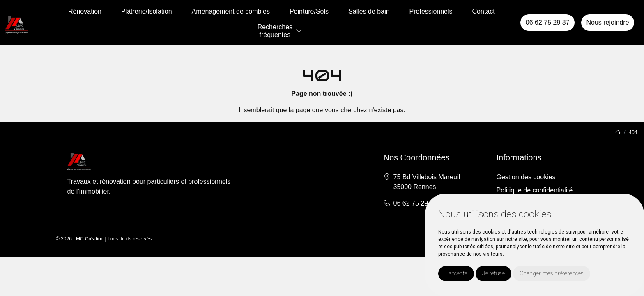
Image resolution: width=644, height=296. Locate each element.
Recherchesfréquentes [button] (275, 31)
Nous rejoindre (608, 22)
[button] (299, 31)
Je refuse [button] (493, 273)
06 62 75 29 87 (547, 22)
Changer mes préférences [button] (552, 273)
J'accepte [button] (456, 273)
